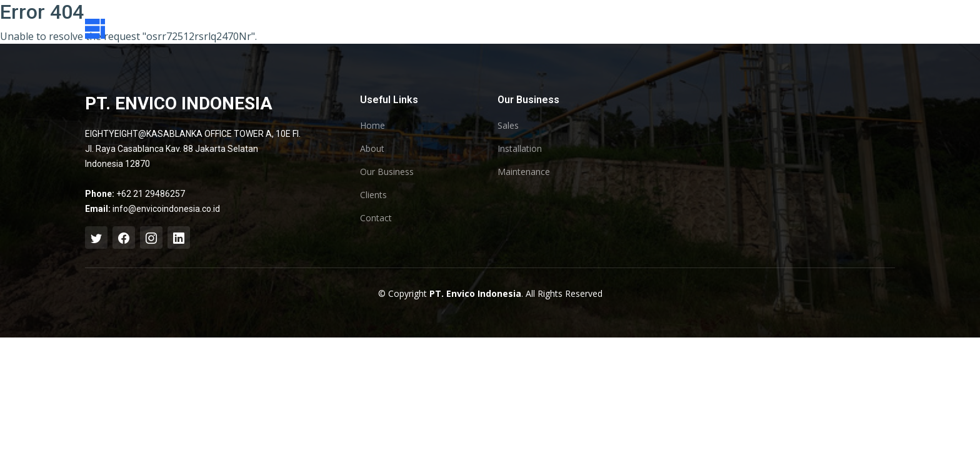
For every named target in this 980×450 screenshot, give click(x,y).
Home (372, 126)
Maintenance (524, 172)
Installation (520, 149)
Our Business (387, 172)
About (372, 149)
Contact (376, 218)
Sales (508, 126)
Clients (373, 195)
